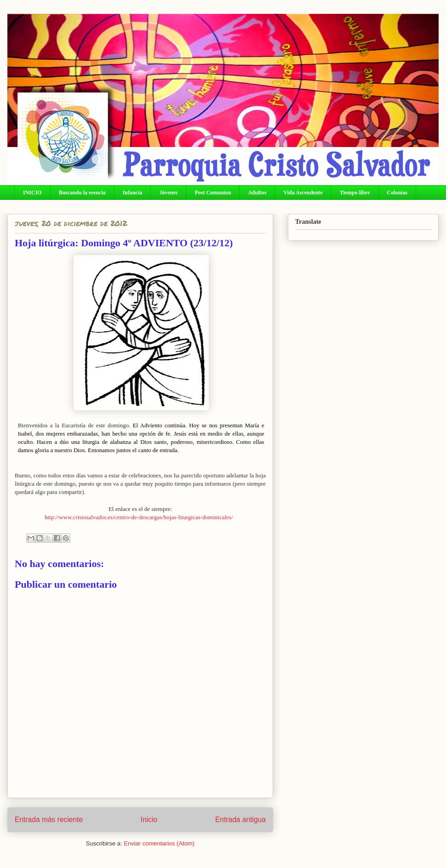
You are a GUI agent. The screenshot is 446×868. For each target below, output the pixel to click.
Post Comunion (213, 193)
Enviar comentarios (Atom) (159, 843)
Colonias (397, 193)
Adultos (257, 193)
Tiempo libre (355, 193)
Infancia (133, 193)
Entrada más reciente (49, 820)
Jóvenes (168, 193)
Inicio (149, 820)
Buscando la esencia (82, 193)
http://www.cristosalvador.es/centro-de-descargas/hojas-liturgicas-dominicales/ (139, 517)
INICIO (32, 193)
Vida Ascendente (303, 193)
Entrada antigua (240, 820)
